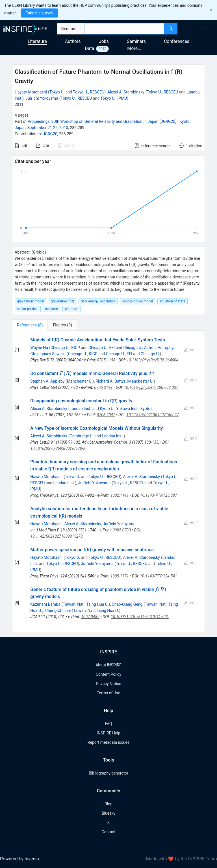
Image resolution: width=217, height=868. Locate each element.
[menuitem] (206, 29)
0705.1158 (106, 360)
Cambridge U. (82, 436)
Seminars (136, 41)
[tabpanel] (108, 482)
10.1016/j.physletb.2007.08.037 (151, 387)
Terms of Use (109, 693)
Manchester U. (80, 381)
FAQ (108, 724)
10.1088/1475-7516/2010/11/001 (140, 617)
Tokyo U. (57, 92)
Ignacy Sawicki (53, 354)
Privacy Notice (108, 684)
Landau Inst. (81, 409)
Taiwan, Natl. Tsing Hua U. (86, 604)
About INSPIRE (108, 665)
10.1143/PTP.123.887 (159, 495)
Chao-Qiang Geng (127, 604)
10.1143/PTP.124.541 (158, 576)
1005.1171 (120, 576)
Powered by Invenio (19, 859)
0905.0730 (122, 530)
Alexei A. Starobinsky (126, 92)
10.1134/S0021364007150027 (153, 415)
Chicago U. (150, 354)
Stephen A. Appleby (47, 381)
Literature (37, 41)
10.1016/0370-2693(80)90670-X (58, 448)
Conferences (177, 41)
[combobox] (124, 29)
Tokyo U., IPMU (114, 98)
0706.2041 (106, 415)
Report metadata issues (108, 742)
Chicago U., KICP (65, 348)
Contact (109, 832)
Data (89, 48)
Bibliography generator (108, 773)
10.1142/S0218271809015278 (56, 536)
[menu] (198, 29)
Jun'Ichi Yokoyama (42, 98)
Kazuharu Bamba (45, 604)
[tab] (30, 325)
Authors (73, 41)
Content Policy (108, 674)
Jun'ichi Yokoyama (94, 483)
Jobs (104, 41)
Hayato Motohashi (31, 92)
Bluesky (108, 813)
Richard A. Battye (110, 381)
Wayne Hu (39, 348)
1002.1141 (120, 495)
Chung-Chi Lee (58, 610)
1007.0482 (90, 617)
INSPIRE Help (108, 733)
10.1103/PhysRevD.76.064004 (152, 360)
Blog (108, 804)
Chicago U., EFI (102, 348)
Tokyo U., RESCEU (89, 92)
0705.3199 (103, 387)
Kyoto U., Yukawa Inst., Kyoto (125, 409)
